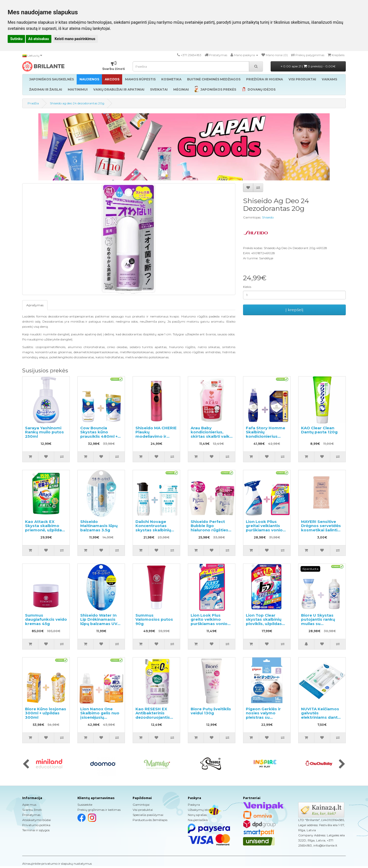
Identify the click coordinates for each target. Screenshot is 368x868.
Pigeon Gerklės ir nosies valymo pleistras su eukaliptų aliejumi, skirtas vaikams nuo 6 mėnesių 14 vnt (267, 719)
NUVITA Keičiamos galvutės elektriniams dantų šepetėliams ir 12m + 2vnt (322, 717)
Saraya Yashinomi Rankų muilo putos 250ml (44, 432)
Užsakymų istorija (201, 810)
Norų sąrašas (197, 815)
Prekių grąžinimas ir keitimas (99, 810)
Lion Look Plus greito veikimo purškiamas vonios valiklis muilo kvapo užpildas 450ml (211, 624)
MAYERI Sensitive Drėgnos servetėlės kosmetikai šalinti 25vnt (321, 528)
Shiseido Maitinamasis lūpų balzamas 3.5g (99, 526)
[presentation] (26, 764)
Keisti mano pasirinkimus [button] (75, 39)
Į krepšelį (294, 310)
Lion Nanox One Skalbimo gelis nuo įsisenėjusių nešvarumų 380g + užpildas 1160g (100, 717)
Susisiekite (85, 805)
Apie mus (29, 805)
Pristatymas (31, 815)
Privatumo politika (36, 825)
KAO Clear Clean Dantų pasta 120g (319, 430)
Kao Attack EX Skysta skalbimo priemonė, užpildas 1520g (45, 528)
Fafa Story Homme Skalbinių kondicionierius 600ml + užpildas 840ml (266, 436)
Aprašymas (35, 305)
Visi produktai (143, 810)
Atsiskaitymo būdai (37, 820)
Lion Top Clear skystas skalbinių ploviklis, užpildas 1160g (264, 622)
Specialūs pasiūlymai (148, 815)
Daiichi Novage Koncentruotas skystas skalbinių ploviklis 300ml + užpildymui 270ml (154, 530)
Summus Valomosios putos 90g (154, 619)
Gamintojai (141, 805)
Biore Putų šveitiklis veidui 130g (211, 711)
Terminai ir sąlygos (36, 830)
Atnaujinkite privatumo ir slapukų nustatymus (57, 864)
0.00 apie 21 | (308, 66)
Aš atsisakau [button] (39, 39)
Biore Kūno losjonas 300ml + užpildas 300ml (46, 713)
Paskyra (194, 805)
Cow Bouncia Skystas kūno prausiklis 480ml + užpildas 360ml (99, 434)
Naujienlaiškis (198, 820)
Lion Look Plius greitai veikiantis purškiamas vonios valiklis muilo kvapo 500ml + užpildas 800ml (266, 532)
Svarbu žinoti (32, 810)
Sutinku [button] (16, 39)
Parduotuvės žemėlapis (150, 820)
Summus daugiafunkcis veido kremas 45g (46, 619)
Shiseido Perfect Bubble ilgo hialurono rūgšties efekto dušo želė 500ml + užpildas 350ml (209, 532)
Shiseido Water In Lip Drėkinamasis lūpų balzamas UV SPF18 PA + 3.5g (99, 622)
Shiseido (268, 217)
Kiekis (247, 287)
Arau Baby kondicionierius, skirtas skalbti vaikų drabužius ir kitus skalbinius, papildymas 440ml (211, 438)
